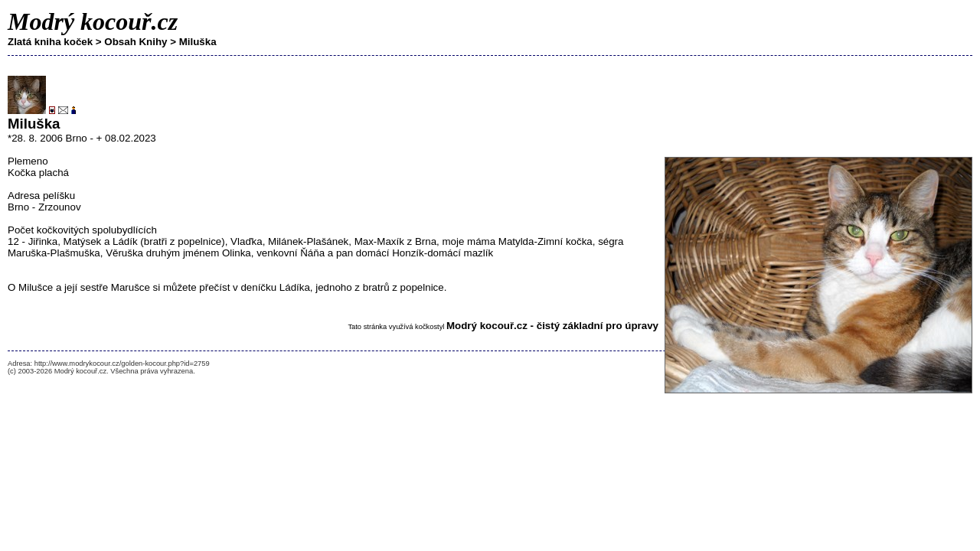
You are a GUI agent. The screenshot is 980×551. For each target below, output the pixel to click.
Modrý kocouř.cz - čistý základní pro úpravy (552, 326)
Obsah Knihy (136, 42)
